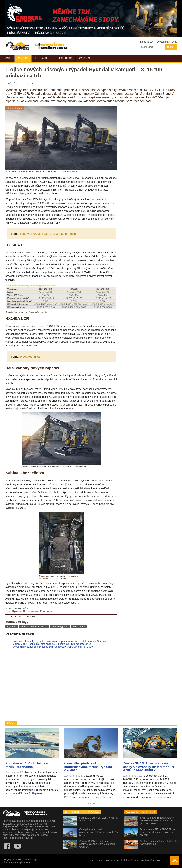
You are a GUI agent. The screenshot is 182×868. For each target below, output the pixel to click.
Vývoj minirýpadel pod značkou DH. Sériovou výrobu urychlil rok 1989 (53, 647)
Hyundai (12, 627)
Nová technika (30, 357)
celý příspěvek (34, 793)
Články (23, 58)
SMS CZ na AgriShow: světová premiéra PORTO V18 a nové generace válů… (157, 820)
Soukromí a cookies (152, 861)
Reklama (110, 861)
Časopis (85, 58)
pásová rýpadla (60, 627)
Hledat (171, 47)
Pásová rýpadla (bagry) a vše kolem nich (48, 234)
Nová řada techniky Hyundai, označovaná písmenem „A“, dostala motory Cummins (60, 641)
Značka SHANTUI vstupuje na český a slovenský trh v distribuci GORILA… (97, 844)
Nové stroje (79, 627)
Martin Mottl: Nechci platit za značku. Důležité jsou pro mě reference (52, 644)
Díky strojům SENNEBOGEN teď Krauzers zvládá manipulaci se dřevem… (158, 832)
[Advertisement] (61, 684)
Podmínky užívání (128, 861)
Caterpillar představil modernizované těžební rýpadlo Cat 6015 (99, 832)
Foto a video (43, 58)
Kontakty (97, 861)
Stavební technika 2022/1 (34, 627)
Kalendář (65, 58)
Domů (7, 58)
